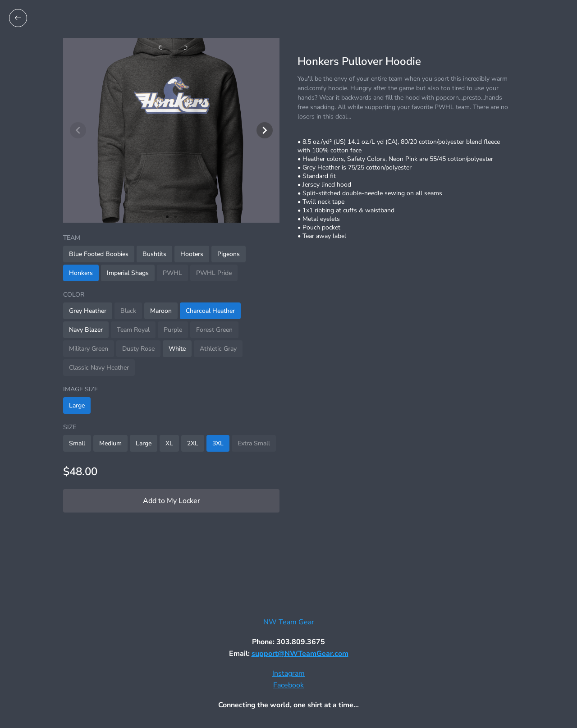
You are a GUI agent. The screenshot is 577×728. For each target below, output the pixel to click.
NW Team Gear (289, 622)
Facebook (288, 685)
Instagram (288, 673)
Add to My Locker (172, 501)
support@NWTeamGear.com (300, 654)
